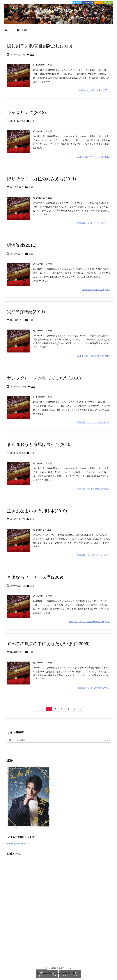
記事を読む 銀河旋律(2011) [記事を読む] (96, 290)
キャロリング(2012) (26, 112)
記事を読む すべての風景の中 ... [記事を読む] (93, 688)
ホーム (10, 30)
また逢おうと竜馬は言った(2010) (39, 444)
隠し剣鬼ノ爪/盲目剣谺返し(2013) (40, 46)
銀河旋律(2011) (22, 245)
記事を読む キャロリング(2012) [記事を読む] (94, 157)
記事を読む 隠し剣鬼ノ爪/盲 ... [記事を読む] (94, 90)
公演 (32, 54)
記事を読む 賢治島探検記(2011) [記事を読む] (94, 356)
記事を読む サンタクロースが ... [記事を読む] (93, 422)
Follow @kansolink (16, 844)
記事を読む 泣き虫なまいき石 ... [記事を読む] (93, 555)
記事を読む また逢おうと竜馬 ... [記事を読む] (93, 489)
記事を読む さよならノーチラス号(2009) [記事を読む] (89, 622)
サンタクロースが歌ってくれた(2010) (44, 378)
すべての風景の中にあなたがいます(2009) (48, 644)
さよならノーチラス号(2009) (35, 577)
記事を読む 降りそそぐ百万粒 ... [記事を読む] (93, 223)
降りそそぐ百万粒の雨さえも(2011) (42, 179)
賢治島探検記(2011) (26, 312)
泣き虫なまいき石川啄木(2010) (37, 511)
